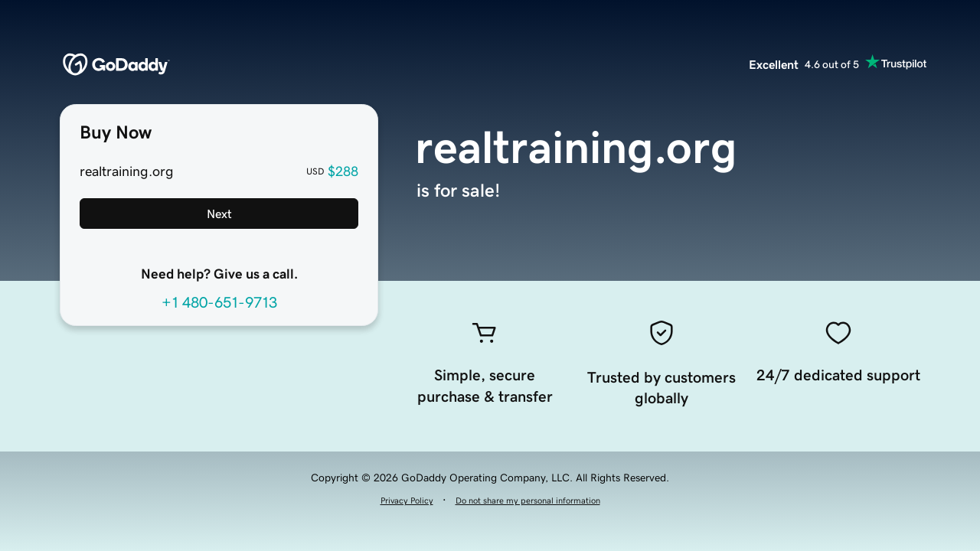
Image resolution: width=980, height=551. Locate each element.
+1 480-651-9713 (219, 302)
